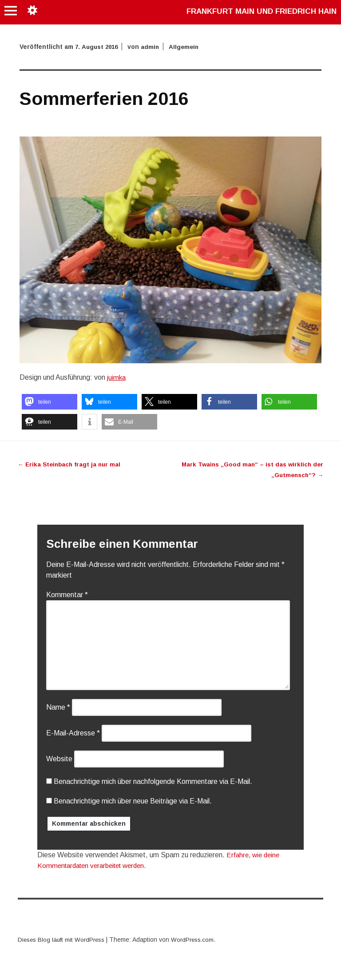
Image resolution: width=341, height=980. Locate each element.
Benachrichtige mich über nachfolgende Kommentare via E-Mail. (153, 781)
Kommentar (67, 595)
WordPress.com (198, 940)
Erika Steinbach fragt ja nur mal (71, 464)
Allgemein (188, 47)
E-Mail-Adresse (73, 733)
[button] (50, 402)
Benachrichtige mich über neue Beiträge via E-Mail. (133, 801)
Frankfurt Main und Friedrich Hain (257, 11)
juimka (117, 377)
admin (153, 47)
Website (59, 759)
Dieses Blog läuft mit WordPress (63, 940)
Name (58, 707)
